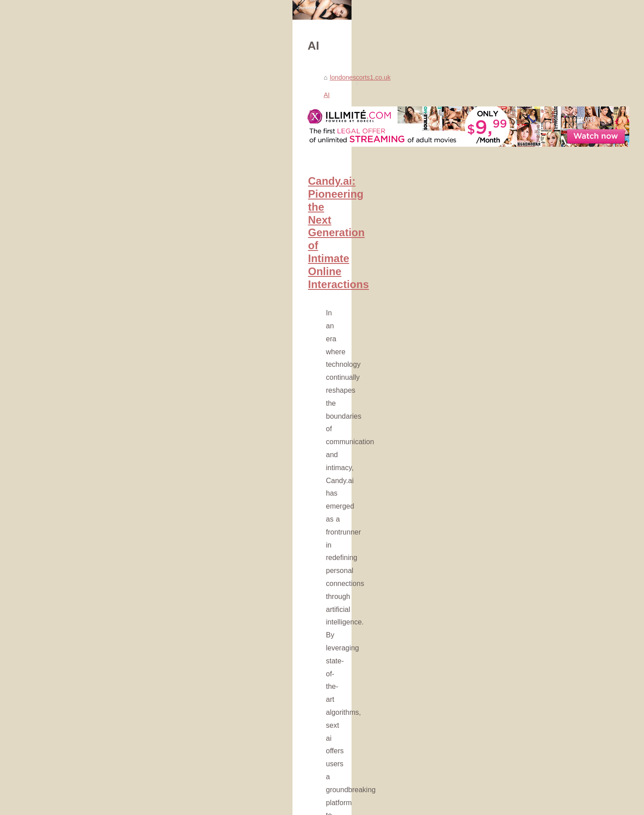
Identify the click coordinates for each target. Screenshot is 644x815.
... (217, 408)
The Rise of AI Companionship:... (514, 661)
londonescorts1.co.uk (110, 241)
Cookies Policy (152, 806)
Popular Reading (491, 217)
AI (152, 241)
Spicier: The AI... (491, 602)
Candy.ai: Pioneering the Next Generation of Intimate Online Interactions (242, 328)
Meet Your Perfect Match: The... (513, 621)
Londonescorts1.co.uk (102, 806)
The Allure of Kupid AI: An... (506, 709)
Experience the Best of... (502, 777)
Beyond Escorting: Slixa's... (506, 758)
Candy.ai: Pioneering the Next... (513, 553)
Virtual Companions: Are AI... (508, 641)
